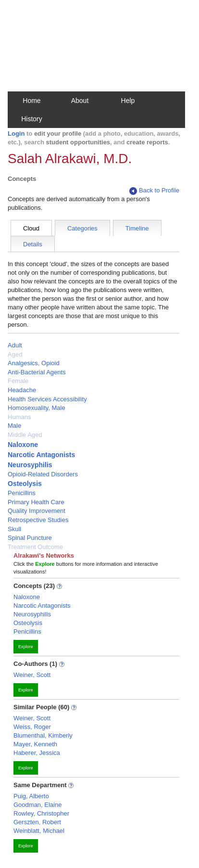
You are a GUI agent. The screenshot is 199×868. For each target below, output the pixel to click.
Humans (19, 417)
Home (31, 101)
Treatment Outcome (35, 547)
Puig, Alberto (31, 796)
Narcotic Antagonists (41, 455)
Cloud (31, 228)
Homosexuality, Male (37, 408)
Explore (26, 647)
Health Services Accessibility (47, 399)
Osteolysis (25, 484)
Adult (15, 345)
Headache (22, 390)
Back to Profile (154, 191)
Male (14, 426)
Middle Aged (25, 435)
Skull (14, 529)
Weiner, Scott (32, 675)
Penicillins (22, 493)
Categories (82, 228)
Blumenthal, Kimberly (43, 735)
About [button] (80, 101)
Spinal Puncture (30, 538)
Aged (15, 354)
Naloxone (23, 445)
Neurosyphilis (30, 465)
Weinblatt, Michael (39, 831)
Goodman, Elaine (37, 805)
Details (33, 244)
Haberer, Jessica (37, 753)
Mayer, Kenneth (35, 744)
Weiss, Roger (32, 727)
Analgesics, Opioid (34, 363)
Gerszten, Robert (37, 822)
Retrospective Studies (38, 520)
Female (18, 381)
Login (16, 134)
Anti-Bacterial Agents (37, 372)
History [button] (32, 119)
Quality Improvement (37, 511)
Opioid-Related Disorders (43, 474)
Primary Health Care (36, 502)
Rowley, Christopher (41, 813)
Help (128, 101)
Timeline (137, 228)
